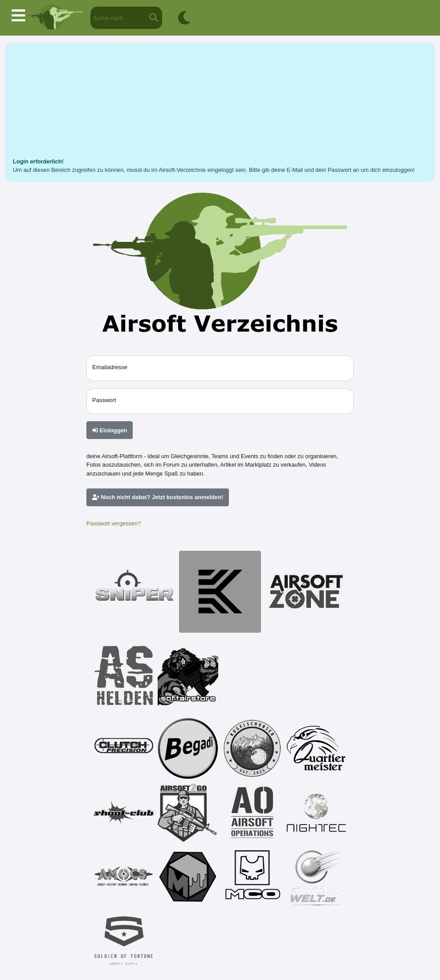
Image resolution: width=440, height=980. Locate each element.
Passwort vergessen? (114, 523)
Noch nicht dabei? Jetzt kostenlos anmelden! (158, 497)
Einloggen (110, 430)
